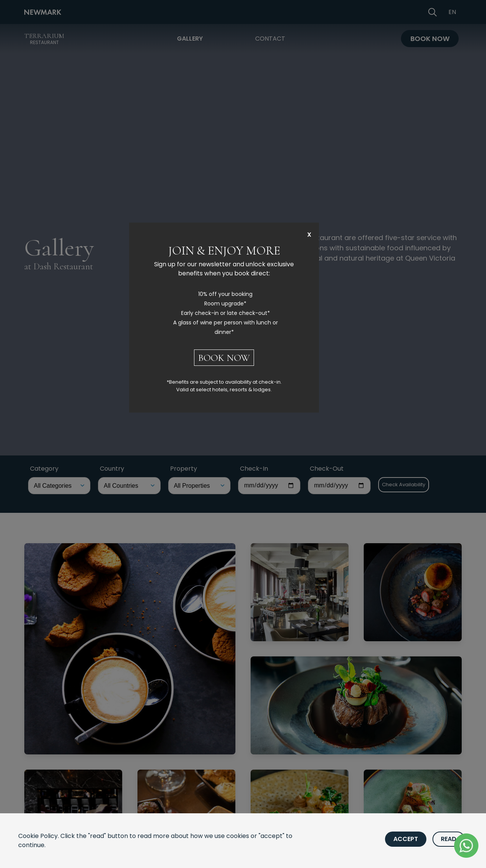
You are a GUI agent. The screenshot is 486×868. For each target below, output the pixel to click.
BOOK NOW (224, 358)
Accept (406, 839)
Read (449, 839)
